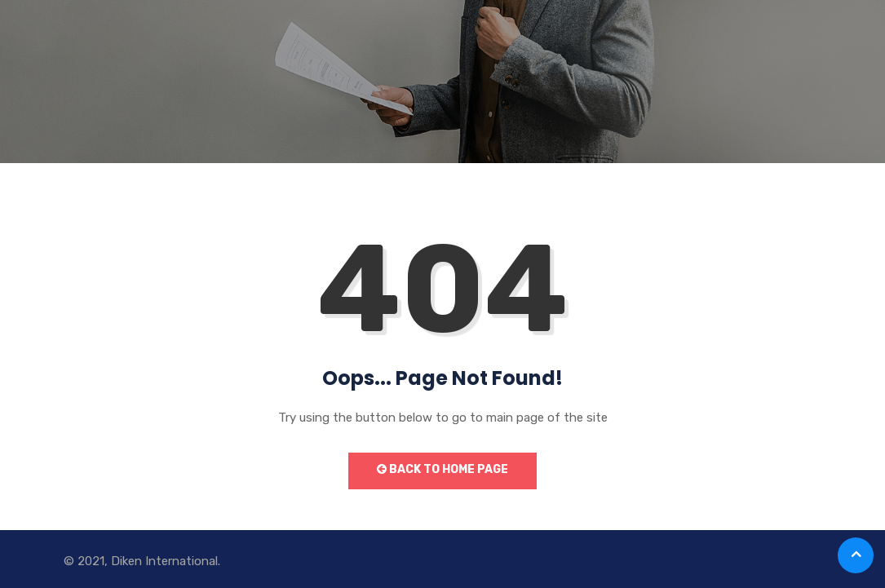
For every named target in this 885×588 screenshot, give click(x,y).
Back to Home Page (442, 469)
